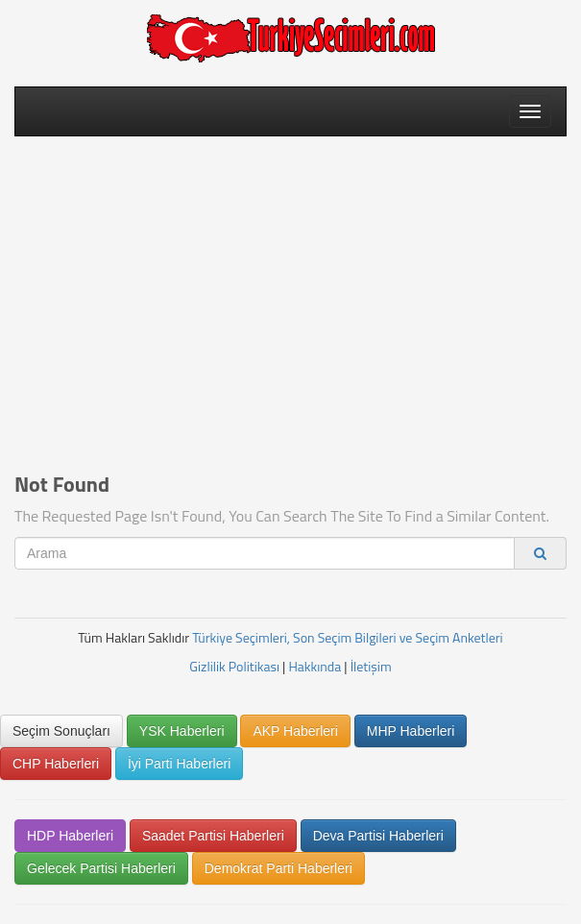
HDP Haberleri (70, 836)
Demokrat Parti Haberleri (278, 868)
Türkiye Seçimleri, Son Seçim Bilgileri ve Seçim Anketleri (348, 637)
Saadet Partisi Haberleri (213, 836)
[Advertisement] (290, 290)
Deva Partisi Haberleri (378, 836)
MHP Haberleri (411, 731)
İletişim (371, 666)
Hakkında (315, 666)
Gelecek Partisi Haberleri (101, 868)
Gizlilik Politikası (234, 666)
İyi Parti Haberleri (179, 764)
